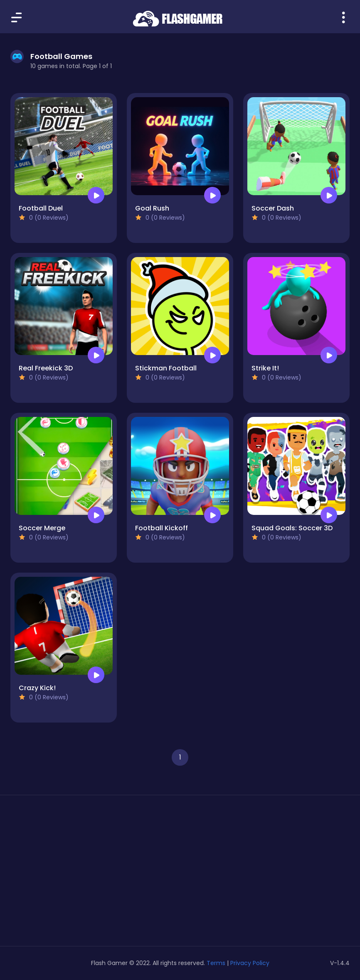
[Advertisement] (64, 874)
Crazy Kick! (37, 688)
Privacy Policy (250, 963)
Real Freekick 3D (46, 368)
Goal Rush (152, 208)
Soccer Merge (42, 528)
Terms (216, 963)
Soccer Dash (273, 208)
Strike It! (265, 368)
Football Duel (41, 208)
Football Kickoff (162, 528)
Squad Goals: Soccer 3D (292, 528)
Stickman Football (166, 368)
